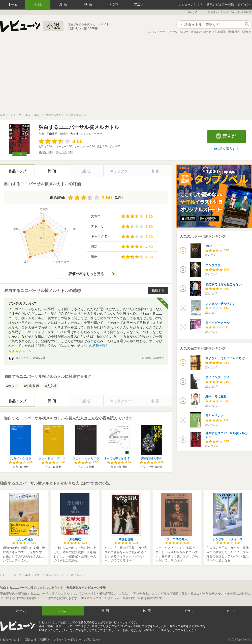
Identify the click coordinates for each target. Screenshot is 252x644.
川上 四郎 (220, 32)
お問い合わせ (92, 639)
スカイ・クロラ (21, 459)
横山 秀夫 (234, 32)
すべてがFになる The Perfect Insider (129, 459)
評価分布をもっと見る (86, 274)
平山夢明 (52, 134)
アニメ (139, 4)
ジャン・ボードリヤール (164, 32)
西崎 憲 (247, 32)
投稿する (158, 290)
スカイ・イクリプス (86, 459)
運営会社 (31, 639)
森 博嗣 (24, 467)
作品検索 (247, 24)
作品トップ (17, 171)
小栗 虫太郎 (155, 467)
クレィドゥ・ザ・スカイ (55, 459)
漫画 (64, 4)
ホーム (13, 4)
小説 (38, 4)
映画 (89, 4)
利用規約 (45, 639)
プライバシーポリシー (67, 639)
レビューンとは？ (191, 5)
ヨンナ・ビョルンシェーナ (196, 32)
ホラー (98, 134)
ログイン (244, 5)
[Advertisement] (126, 75)
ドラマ (114, 4)
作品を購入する (227, 149)
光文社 (74, 134)
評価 (52, 171)
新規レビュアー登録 (220, 5)
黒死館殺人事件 (152, 459)
